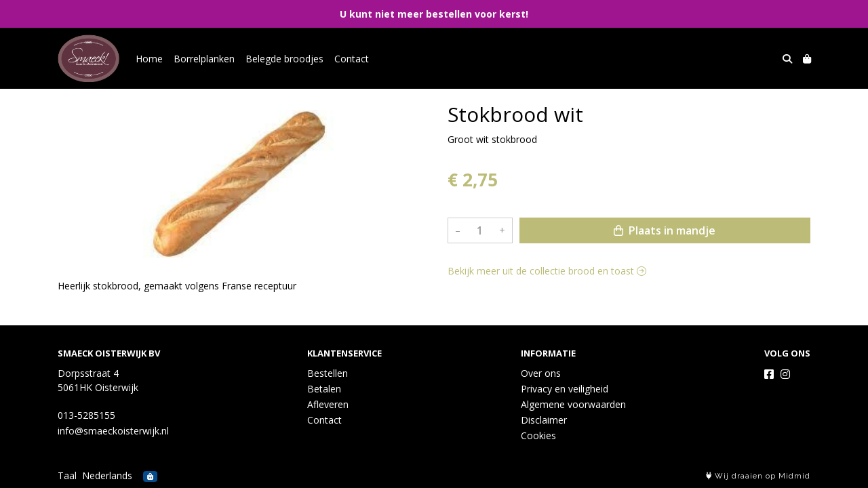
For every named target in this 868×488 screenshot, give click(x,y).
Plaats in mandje (665, 230)
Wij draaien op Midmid (758, 476)
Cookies (538, 435)
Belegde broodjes (284, 59)
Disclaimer (544, 420)
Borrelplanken (204, 59)
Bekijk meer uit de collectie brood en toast (547, 271)
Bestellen (328, 373)
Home (149, 59)
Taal (67, 475)
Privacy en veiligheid (565, 389)
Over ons (541, 373)
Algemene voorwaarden (573, 404)
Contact (352, 59)
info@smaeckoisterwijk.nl (113, 431)
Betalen (324, 389)
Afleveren (328, 404)
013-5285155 (86, 415)
